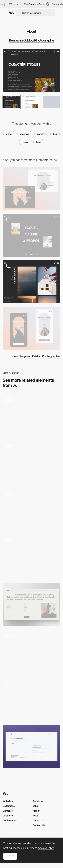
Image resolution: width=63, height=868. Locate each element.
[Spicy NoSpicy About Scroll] (32, 415)
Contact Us (39, 825)
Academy (38, 801)
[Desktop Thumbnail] (32, 189)
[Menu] (32, 235)
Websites (8, 801)
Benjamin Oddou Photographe (32, 40)
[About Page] (32, 698)
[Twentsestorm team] (32, 651)
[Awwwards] (12, 13)
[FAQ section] (32, 747)
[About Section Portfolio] (32, 604)
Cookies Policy (46, 848)
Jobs (35, 806)
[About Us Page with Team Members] (32, 462)
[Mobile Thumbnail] (32, 328)
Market (37, 811)
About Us (38, 820)
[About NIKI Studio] (32, 556)
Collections (9, 806)
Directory (8, 816)
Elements (8, 811)
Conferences (10, 820)
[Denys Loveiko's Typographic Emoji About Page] (32, 509)
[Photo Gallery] (32, 282)
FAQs (36, 816)
